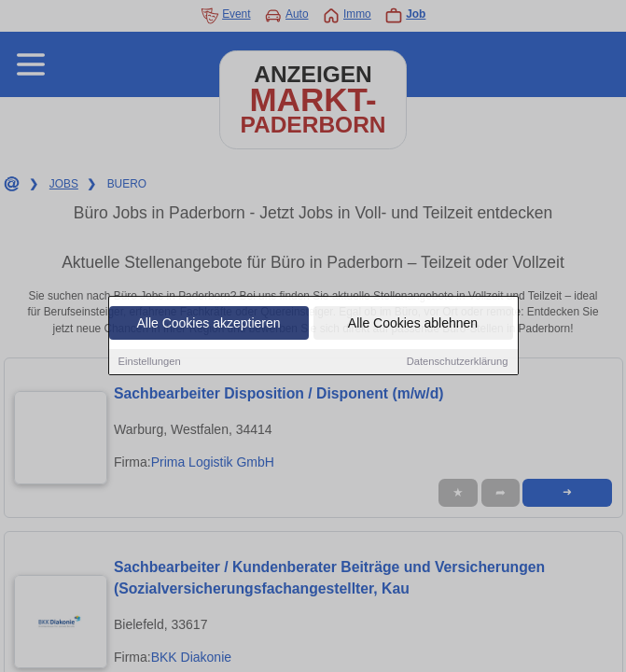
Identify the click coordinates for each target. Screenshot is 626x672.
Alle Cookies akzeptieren (208, 324)
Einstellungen (150, 362)
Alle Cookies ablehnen (413, 324)
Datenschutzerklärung (458, 362)
